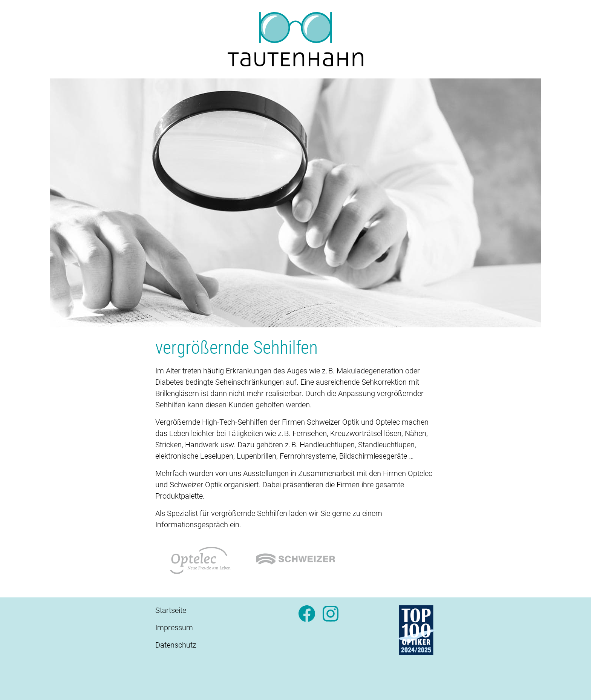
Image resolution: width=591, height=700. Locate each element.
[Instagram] (331, 617)
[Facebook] (307, 617)
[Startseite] (295, 39)
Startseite (171, 610)
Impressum (174, 628)
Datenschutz (176, 645)
